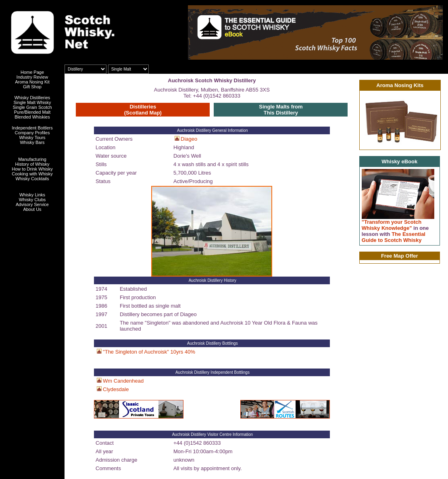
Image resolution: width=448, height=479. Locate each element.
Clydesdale (116, 389)
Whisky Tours (32, 137)
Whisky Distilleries (32, 98)
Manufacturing (32, 159)
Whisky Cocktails (32, 179)
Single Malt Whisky (32, 102)
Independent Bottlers (32, 128)
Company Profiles (32, 133)
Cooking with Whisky (32, 174)
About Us (32, 209)
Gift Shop (32, 87)
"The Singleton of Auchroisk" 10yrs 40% (149, 352)
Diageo (189, 139)
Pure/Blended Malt (32, 112)
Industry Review (32, 77)
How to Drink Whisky (32, 169)
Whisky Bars (32, 142)
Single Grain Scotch (32, 107)
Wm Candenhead (123, 381)
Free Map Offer (400, 256)
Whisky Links (32, 195)
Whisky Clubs (32, 200)
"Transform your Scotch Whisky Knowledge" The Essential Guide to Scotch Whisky (395, 231)
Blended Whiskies (32, 117)
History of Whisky (32, 164)
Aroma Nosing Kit (32, 82)
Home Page (32, 72)
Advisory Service (32, 204)
